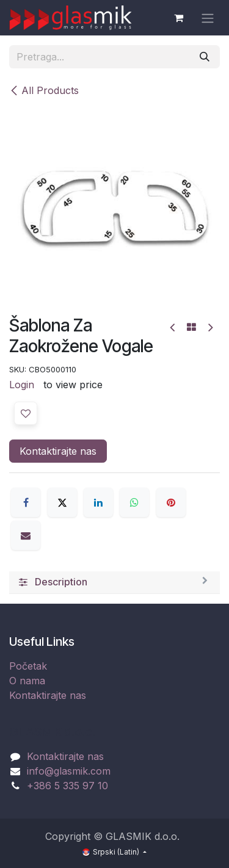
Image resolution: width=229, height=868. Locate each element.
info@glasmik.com (69, 771)
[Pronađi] (205, 57)
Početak (28, 666)
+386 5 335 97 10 (67, 786)
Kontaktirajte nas (58, 451)
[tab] (114, 582)
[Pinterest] (171, 502)
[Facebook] (26, 502)
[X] (62, 502)
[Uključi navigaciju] (208, 18)
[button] (26, 413)
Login (22, 385)
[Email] (26, 535)
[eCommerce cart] (178, 18)
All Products (44, 90)
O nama (27, 681)
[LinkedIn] (98, 502)
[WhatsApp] (134, 502)
